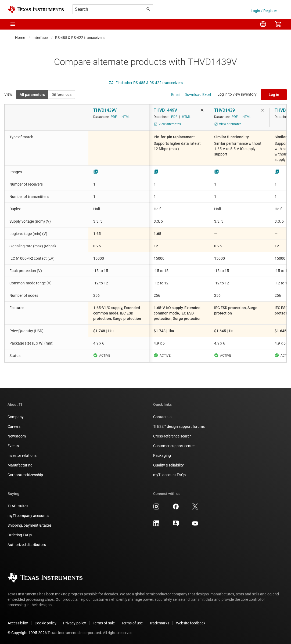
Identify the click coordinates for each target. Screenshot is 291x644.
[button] (13, 24)
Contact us (162, 417)
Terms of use (132, 623)
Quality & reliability (168, 465)
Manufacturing (20, 465)
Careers (14, 426)
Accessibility (18, 623)
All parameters (32, 95)
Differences (62, 95)
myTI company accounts (28, 516)
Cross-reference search (172, 436)
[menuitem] (263, 24)
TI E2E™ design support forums (179, 426)
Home (20, 38)
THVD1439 (224, 110)
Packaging (162, 455)
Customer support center (174, 446)
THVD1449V (165, 110)
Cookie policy (46, 623)
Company (16, 417)
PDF (114, 117)
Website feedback (191, 623)
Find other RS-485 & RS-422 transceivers (146, 83)
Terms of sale (104, 623)
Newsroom (17, 436)
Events (13, 446)
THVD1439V (105, 110)
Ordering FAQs (20, 535)
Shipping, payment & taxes (30, 525)
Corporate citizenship (25, 475)
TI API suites (18, 506)
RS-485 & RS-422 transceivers (80, 38)
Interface (40, 38)
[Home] (36, 10)
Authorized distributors (27, 545)
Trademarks (159, 623)
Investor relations (22, 455)
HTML (126, 117)
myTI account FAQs (169, 475)
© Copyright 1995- (27, 633)
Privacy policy (75, 623)
